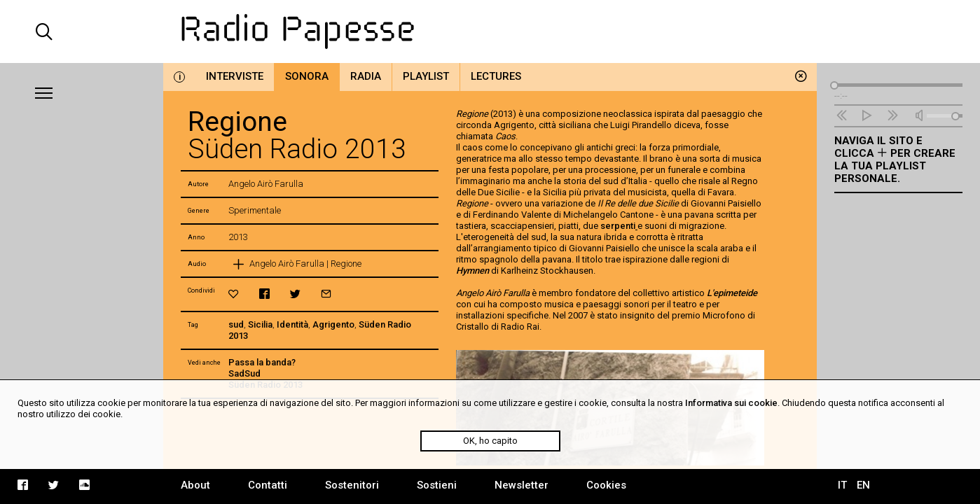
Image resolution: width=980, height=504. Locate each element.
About (195, 485)
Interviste (235, 76)
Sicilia (260, 324)
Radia (366, 76)
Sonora (307, 76)
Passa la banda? (262, 362)
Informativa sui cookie (731, 403)
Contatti (268, 485)
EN (863, 485)
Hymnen (472, 271)
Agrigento (333, 324)
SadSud (244, 373)
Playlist (426, 76)
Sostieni (437, 485)
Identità (292, 324)
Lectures (496, 76)
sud (236, 324)
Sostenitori (352, 485)
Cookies (606, 485)
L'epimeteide (732, 293)
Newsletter (522, 485)
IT (842, 485)
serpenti (619, 226)
